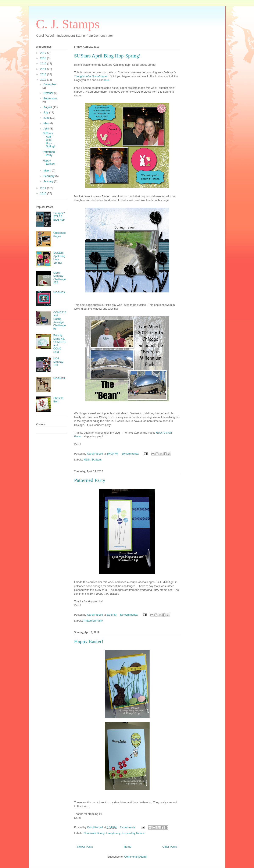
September (50, 98)
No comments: (129, 615)
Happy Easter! (89, 641)
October (49, 93)
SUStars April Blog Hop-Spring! (107, 56)
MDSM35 (59, 378)
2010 (44, 193)
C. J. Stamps (68, 24)
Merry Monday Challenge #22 (60, 278)
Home (128, 847)
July (46, 112)
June (47, 118)
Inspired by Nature (133, 833)
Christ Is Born (58, 400)
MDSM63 (59, 292)
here (106, 80)
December (50, 84)
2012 (44, 80)
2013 (44, 74)
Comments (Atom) (135, 857)
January (49, 181)
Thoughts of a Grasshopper (91, 76)
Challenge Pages (60, 234)
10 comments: (131, 454)
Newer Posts (85, 847)
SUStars (96, 460)
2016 (44, 58)
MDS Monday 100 (58, 362)
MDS (87, 460)
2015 (44, 63)
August (48, 107)
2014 (44, 69)
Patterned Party (90, 480)
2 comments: (128, 827)
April (47, 129)
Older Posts (170, 847)
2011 (44, 188)
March (48, 170)
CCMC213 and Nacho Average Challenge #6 (60, 321)
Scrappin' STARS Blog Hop (59, 216)
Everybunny (113, 833)
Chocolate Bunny (94, 833)
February (49, 176)
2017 (44, 53)
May (46, 123)
